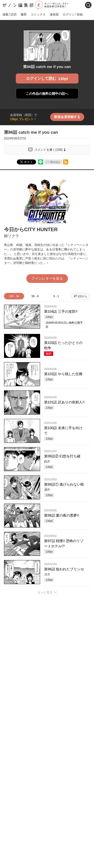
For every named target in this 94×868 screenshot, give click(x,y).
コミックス (38, 14)
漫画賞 (54, 14)
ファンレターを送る (47, 278)
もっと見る (45, 592)
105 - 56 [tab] (14, 296)
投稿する (47, 664)
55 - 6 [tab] (35, 296)
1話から (82, 296)
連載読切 (10, 14)
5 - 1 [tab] (56, 296)
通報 (83, 695)
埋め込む (55, 162)
